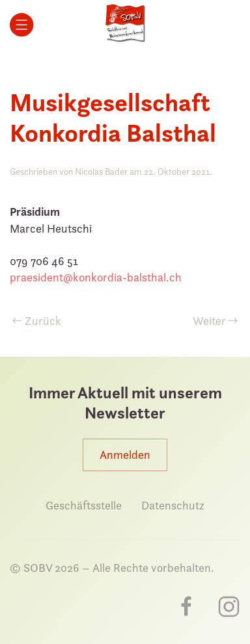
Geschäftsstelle (84, 505)
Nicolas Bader (101, 171)
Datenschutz (173, 505)
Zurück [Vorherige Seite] (37, 321)
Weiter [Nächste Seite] (215, 321)
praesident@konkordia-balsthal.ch (96, 277)
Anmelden (125, 455)
